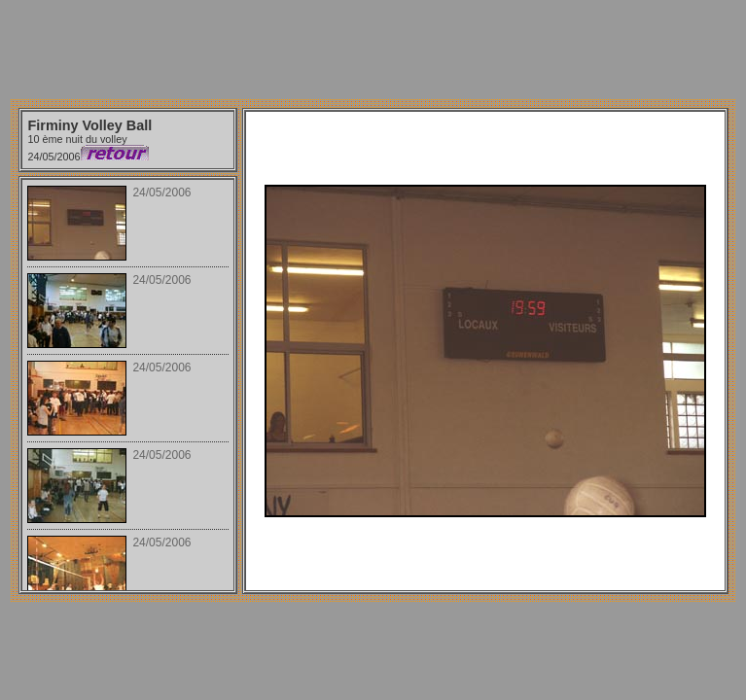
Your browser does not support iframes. (128, 385)
